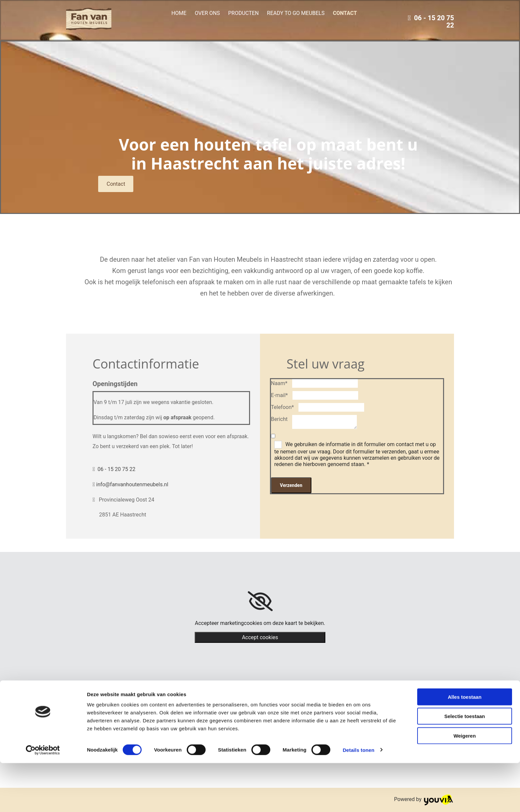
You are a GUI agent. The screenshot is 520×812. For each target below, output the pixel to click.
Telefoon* (282, 407)
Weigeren (464, 785)
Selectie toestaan (465, 765)
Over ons (207, 13)
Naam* (279, 383)
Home (179, 13)
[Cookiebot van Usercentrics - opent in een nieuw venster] (43, 799)
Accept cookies (260, 637)
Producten (243, 13)
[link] (260, 601)
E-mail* (279, 395)
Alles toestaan (465, 746)
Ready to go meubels (296, 13)
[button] (116, 184)
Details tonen (358, 799)
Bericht (279, 419)
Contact (345, 13)
